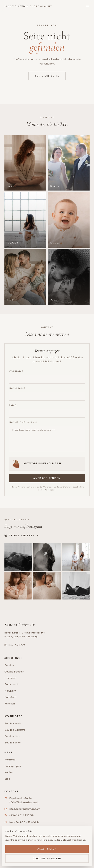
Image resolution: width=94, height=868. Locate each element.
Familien (10, 703)
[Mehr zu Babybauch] (25, 220)
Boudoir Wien (13, 742)
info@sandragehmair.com (25, 809)
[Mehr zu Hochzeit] (69, 163)
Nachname (17, 388)
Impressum (13, 863)
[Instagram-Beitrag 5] (47, 586)
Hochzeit (10, 678)
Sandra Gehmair (28, 6)
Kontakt (9, 772)
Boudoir (9, 665)
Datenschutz (28, 863)
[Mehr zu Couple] (69, 277)
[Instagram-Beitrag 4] (18, 586)
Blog (7, 779)
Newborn (10, 691)
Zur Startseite (47, 76)
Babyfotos (11, 697)
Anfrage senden (47, 478)
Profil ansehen (22, 535)
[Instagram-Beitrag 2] (47, 557)
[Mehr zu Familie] (25, 277)
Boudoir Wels (13, 723)
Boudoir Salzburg (15, 730)
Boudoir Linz (12, 736)
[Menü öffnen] (88, 6)
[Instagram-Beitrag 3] (76, 557)
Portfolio (10, 759)
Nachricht (23, 422)
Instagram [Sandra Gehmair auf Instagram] (15, 645)
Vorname (16, 371)
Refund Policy (51, 863)
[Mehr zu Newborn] (69, 220)
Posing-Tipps (13, 766)
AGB (39, 863)
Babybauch (11, 684)
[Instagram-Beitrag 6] (76, 586)
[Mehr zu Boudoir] (25, 163)
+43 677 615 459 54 (21, 815)
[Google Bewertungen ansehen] (26, 836)
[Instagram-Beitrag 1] (18, 557)
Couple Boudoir (14, 671)
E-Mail (14, 405)
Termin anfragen (67, 837)
